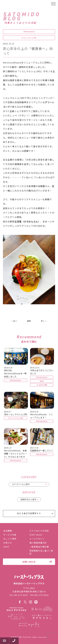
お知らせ (8, 543)
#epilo (42, 381)
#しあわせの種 (42, 385)
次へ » (44, 321)
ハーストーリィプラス (15, 4)
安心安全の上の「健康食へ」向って (28, 51)
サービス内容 (10, 535)
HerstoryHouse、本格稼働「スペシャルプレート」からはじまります (16, 454)
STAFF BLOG (36, 535)
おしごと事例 (10, 539)
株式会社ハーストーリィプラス (29, 577)
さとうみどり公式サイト (29, 514)
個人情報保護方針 (38, 543)
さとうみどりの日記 (39, 531)
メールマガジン (37, 539)
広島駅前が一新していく (42, 451)
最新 (29, 321)
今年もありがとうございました (42, 372)
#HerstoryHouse (29, 32)
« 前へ (14, 321)
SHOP (6, 547)
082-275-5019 (21, 595)
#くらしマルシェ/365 (29, 38)
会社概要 (8, 531)
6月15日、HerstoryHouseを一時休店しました (15, 374)
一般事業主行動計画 (39, 547)
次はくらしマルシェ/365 (16, 415)
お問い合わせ (29, 562)
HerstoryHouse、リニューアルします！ (41, 416)
